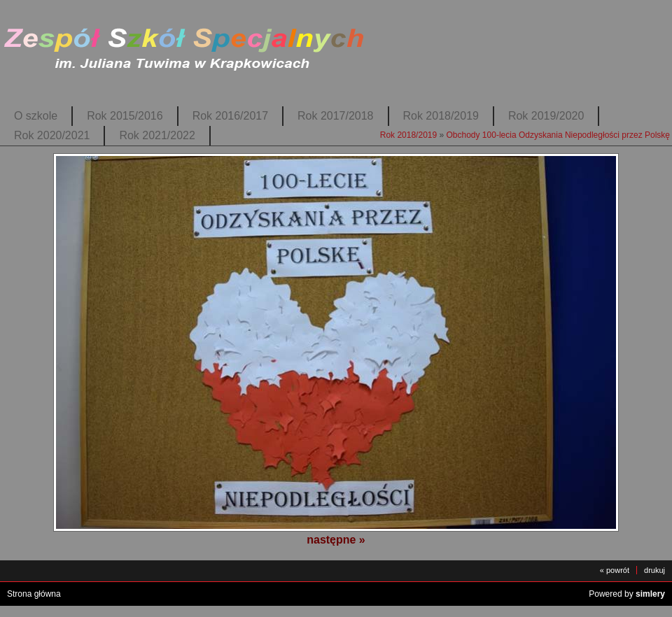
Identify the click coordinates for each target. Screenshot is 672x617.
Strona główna (34, 594)
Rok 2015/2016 (125, 116)
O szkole (36, 116)
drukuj (654, 570)
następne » (336, 540)
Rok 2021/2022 (157, 135)
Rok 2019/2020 (546, 116)
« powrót (615, 570)
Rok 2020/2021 (52, 135)
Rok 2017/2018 (335, 116)
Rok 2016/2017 (230, 116)
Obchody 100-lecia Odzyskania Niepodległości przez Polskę (559, 135)
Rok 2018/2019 (441, 116)
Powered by (627, 594)
